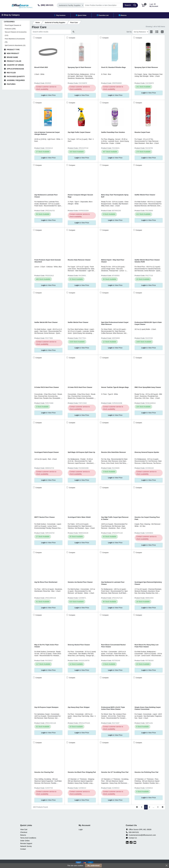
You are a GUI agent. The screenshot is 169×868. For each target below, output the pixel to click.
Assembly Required (16, 80)
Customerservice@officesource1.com (141, 835)
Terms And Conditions (28, 838)
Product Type (13, 50)
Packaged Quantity (16, 76)
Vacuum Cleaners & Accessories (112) (16, 34)
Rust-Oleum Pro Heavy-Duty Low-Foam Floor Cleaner (147, 646)
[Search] (103, 5)
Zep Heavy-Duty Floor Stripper (79, 707)
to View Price (48, 95)
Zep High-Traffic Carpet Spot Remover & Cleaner (115, 518)
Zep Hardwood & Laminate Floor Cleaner (46, 196)
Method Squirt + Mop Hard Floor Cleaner (113, 261)
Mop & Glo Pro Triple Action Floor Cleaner (46, 646)
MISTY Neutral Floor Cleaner (45, 517)
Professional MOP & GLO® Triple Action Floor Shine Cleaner (113, 708)
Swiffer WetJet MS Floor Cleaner (46, 322)
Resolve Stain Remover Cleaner (79, 260)
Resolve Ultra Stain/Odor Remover (114, 452)
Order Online (25, 841)
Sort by (129, 32)
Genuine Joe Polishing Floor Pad (146, 772)
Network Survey (26, 846)
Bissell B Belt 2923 (41, 67)
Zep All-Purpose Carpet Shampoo (46, 707)
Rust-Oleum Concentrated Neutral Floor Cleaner (113, 646)
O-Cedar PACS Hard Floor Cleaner (47, 387)
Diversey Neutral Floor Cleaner (79, 645)
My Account (155, 5)
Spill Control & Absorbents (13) (15, 45)
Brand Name (12, 57)
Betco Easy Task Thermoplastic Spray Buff (115, 196)
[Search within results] (51, 32)
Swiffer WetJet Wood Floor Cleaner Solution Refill (147, 261)
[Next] (158, 807)
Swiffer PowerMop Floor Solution (113, 132)
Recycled (11, 73)
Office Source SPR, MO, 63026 (139, 829)
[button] (143, 5)
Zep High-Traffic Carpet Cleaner (79, 132)
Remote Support (26, 843)
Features (11, 84)
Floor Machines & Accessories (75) (15, 40)
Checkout (24, 832)
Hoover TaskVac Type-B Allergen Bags (115, 387)
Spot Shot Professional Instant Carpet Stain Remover (115, 323)
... (153, 807)
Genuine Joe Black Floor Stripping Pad (82, 772)
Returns (23, 835)
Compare (38, 38)
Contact (23, 849)
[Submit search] (74, 32)
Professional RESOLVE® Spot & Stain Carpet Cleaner (148, 323)
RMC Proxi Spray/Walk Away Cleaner (148, 387)
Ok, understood (93, 866)
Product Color (14, 61)
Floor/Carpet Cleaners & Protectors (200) (13, 27)
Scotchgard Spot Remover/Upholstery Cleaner (148, 583)
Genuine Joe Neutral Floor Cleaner (80, 582)
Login (81, 829)
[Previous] (142, 807)
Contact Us (131, 838)
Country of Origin (15, 65)
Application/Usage (15, 69)
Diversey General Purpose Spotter (147, 452)
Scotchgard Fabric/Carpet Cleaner (47, 452)
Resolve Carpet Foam (142, 132)
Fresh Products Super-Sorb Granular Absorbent (48, 261)
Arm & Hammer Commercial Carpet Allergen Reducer (47, 133)
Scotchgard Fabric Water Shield (79, 517)
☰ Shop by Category (11, 15)
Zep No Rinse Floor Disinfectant (46, 582)
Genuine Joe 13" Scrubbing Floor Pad (115, 772)
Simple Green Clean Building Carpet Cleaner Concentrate (148, 708)
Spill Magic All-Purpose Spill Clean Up (81, 452)
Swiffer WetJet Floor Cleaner (145, 195)
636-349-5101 (132, 832)
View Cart (24, 829)
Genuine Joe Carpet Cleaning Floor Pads (147, 518)
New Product (13, 53)
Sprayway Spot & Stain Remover (79, 67)
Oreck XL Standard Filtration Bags (114, 67)
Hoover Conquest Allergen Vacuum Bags (80, 196)
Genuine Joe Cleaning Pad (44, 772)
